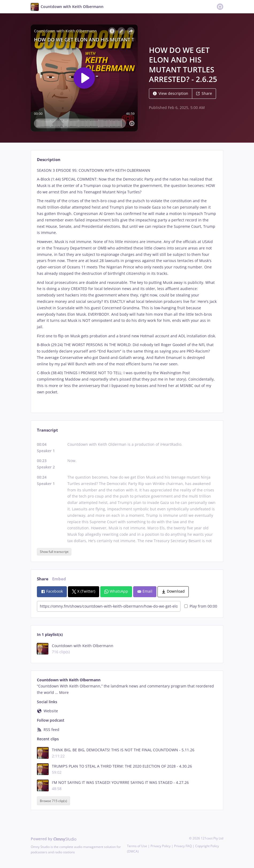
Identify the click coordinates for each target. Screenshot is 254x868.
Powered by (54, 839)
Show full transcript (54, 552)
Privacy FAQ (183, 846)
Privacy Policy (161, 846)
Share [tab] (43, 579)
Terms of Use (137, 846)
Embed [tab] (59, 579)
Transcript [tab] (47, 430)
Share (204, 93)
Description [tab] (49, 160)
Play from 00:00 (201, 606)
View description (171, 93)
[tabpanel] (127, 286)
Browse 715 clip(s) (53, 801)
